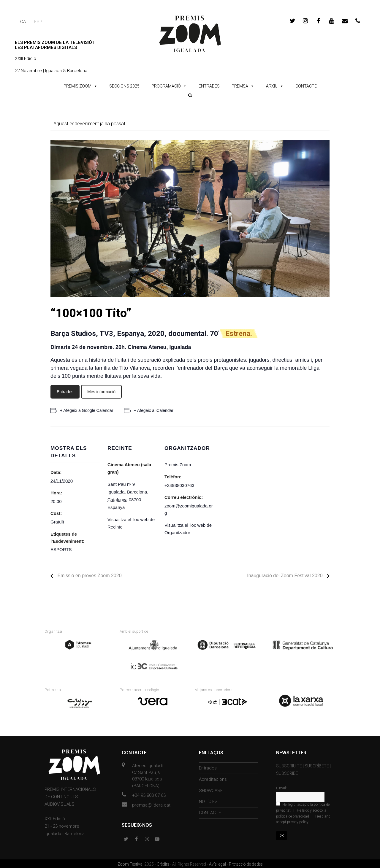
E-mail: (281, 787)
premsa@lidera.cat (151, 804)
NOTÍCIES (208, 801)
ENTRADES (209, 86)
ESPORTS (61, 549)
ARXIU (272, 86)
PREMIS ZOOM (77, 86)
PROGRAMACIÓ (166, 86)
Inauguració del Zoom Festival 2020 (285, 576)
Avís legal (218, 863)
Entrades (65, 392)
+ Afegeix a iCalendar (154, 410)
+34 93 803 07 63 (149, 794)
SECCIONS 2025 (124, 86)
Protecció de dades (246, 863)
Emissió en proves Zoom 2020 (89, 576)
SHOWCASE (211, 789)
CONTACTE (306, 86)
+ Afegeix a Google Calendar (87, 410)
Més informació (101, 392)
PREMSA (240, 86)
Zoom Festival (131, 863)
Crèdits (163, 863)
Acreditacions (213, 778)
